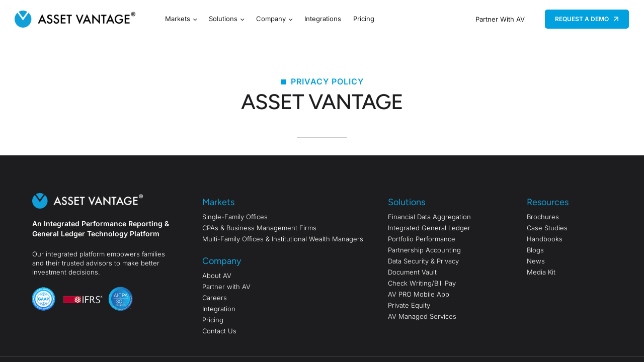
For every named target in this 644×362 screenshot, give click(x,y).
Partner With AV (500, 19)
